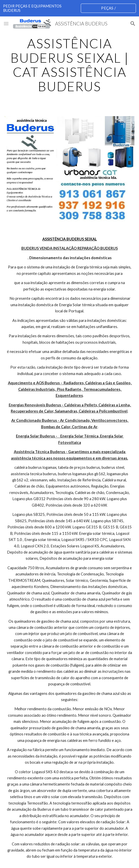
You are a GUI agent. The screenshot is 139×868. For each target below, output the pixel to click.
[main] (69, 65)
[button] (6, 24)
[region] (69, 8)
